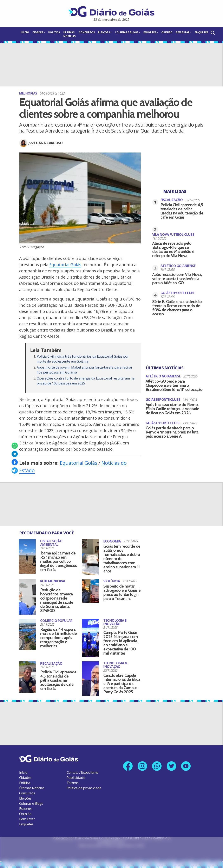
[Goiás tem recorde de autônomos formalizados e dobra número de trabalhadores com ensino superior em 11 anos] (90, 557)
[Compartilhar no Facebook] (15, 462)
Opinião (167, 32)
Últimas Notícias (69, 34)
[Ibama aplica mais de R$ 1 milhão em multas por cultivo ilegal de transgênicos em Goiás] (27, 557)
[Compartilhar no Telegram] (15, 454)
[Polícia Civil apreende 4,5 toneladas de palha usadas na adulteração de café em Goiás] (27, 677)
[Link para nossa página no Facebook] (128, 766)
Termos (73, 783)
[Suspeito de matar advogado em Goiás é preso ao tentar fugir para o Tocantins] (90, 591)
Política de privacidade (84, 788)
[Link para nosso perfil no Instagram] (142, 766)
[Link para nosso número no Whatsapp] (157, 766)
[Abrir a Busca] (212, 33)
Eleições (104, 32)
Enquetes (201, 32)
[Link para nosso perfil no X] (172, 766)
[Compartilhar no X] (15, 471)
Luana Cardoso (48, 143)
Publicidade (76, 778)
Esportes (150, 32)
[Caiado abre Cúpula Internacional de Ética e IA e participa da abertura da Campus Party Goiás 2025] (90, 679)
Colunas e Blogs (127, 32)
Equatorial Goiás (65, 265)
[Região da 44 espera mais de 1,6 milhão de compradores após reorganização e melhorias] (27, 634)
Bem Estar (183, 32)
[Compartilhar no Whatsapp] (15, 446)
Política (54, 32)
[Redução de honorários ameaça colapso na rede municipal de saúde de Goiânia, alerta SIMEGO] (27, 597)
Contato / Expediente (82, 772)
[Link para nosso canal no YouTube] (186, 766)
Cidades (38, 32)
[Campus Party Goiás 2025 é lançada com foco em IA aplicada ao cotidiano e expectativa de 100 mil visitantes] (90, 638)
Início (25, 32)
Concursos (87, 32)
